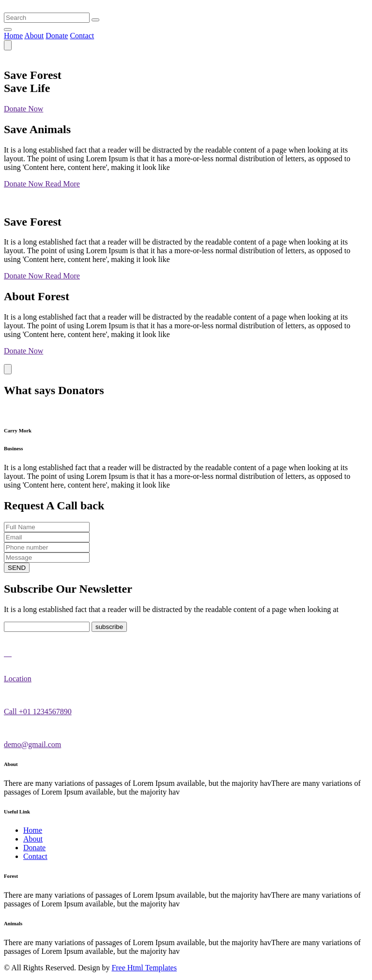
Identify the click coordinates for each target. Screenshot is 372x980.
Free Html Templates (144, 968)
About (34, 36)
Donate (57, 36)
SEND (17, 568)
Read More (62, 184)
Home (13, 36)
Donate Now (23, 109)
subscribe (109, 627)
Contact (82, 36)
